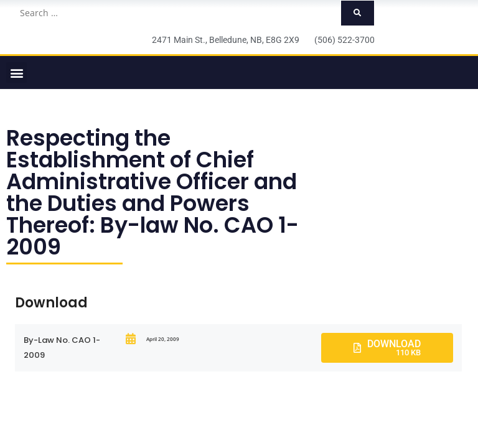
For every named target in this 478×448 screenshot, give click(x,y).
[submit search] (358, 13)
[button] (16, 72)
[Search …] (176, 13)
